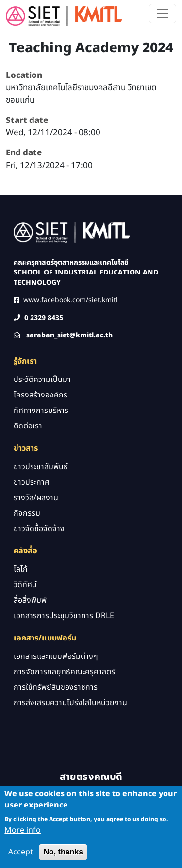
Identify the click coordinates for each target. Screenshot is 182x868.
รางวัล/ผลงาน (36, 498)
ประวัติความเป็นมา (42, 380)
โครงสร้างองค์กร (41, 395)
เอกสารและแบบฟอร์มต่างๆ (56, 656)
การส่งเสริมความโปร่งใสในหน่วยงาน (70, 703)
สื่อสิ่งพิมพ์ (30, 600)
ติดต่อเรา (28, 426)
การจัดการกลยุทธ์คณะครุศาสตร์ (64, 672)
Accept (21, 857)
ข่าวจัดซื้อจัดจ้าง (39, 529)
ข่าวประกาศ (32, 482)
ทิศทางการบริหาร (41, 411)
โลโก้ (21, 569)
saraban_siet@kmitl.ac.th (69, 335)
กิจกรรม (27, 513)
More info (23, 835)
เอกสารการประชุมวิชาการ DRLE (64, 616)
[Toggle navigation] (163, 14)
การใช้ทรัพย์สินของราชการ (56, 687)
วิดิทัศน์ (25, 585)
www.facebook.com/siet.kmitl (71, 300)
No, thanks (63, 857)
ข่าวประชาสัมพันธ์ (41, 467)
